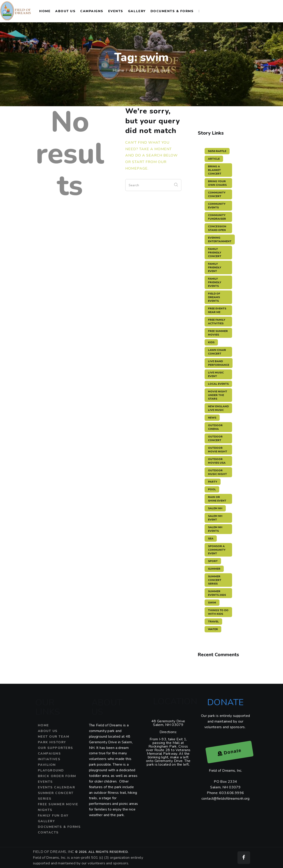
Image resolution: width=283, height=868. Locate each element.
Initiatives (49, 759)
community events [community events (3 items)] (217, 206)
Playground (51, 770)
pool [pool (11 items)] (212, 489)
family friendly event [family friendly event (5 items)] (215, 267)
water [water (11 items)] (213, 629)
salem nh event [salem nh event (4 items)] (215, 518)
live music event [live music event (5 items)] (216, 374)
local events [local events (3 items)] (218, 384)
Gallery (47, 821)
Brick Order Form (57, 776)
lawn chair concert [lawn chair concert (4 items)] (217, 352)
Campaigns (49, 754)
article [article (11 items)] (214, 159)
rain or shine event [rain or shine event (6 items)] (217, 499)
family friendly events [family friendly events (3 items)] (215, 282)
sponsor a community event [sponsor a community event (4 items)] (217, 550)
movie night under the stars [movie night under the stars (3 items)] (218, 395)
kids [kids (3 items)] (211, 342)
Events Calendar (57, 787)
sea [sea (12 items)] (211, 539)
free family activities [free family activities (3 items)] (217, 322)
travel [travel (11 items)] (213, 622)
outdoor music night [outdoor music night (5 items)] (217, 472)
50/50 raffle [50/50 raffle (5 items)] (217, 151)
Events (45, 782)
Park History (52, 742)
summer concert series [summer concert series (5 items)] (215, 580)
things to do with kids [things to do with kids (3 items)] (218, 612)
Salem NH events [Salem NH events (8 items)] (215, 529)
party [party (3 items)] (213, 482)
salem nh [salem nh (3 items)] (215, 508)
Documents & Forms (59, 827)
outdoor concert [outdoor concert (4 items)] (215, 438)
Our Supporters (56, 748)
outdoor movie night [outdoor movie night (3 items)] (218, 450)
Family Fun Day (53, 816)
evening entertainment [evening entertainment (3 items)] (220, 239)
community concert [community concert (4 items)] (217, 194)
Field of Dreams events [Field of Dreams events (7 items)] (214, 297)
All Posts (138, 70)
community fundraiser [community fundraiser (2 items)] (217, 217)
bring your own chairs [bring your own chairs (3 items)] (217, 183)
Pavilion (47, 765)
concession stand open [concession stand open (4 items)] (217, 228)
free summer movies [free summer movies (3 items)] (218, 333)
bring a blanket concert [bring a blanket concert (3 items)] (215, 170)
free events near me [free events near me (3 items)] (217, 310)
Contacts (48, 832)
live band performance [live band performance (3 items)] (219, 363)
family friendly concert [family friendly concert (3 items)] (215, 253)
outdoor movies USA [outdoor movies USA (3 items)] (217, 461)
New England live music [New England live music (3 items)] (218, 408)
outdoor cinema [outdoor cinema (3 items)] (215, 427)
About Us (48, 731)
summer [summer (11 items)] (214, 569)
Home (119, 70)
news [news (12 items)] (212, 418)
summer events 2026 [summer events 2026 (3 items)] (217, 593)
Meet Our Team (54, 737)
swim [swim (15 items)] (212, 603)
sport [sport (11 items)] (213, 561)
